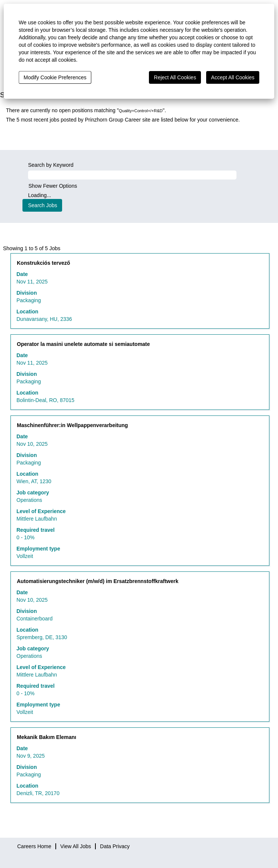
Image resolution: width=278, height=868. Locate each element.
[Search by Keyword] (132, 175)
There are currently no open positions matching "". (86, 110)
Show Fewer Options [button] (53, 186)
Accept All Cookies (233, 77)
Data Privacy (115, 846)
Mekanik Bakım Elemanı (47, 737)
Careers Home (34, 846)
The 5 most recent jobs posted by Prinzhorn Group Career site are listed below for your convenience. (123, 120)
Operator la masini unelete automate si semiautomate (83, 344)
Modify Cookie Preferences (55, 77)
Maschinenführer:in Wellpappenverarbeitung (72, 425)
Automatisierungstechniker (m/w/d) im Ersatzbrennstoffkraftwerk (98, 581)
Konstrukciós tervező (43, 263)
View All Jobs (76, 846)
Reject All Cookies (175, 77)
